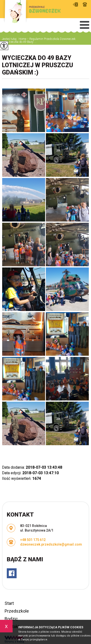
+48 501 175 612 (85, 4)
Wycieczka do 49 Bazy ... (19, 42)
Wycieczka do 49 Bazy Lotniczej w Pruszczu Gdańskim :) (37, 65)
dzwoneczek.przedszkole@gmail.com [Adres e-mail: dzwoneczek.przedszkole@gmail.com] (51, 544)
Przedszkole (17, 611)
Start (9, 603)
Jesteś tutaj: (10, 39)
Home (22, 39)
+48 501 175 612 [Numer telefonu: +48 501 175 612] (33, 540)
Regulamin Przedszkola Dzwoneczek (51, 39)
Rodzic (11, 619)
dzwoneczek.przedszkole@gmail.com (75, 4)
